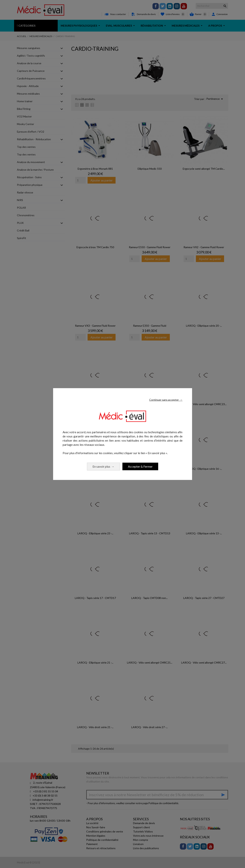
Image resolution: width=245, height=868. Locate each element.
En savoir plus (103, 466)
